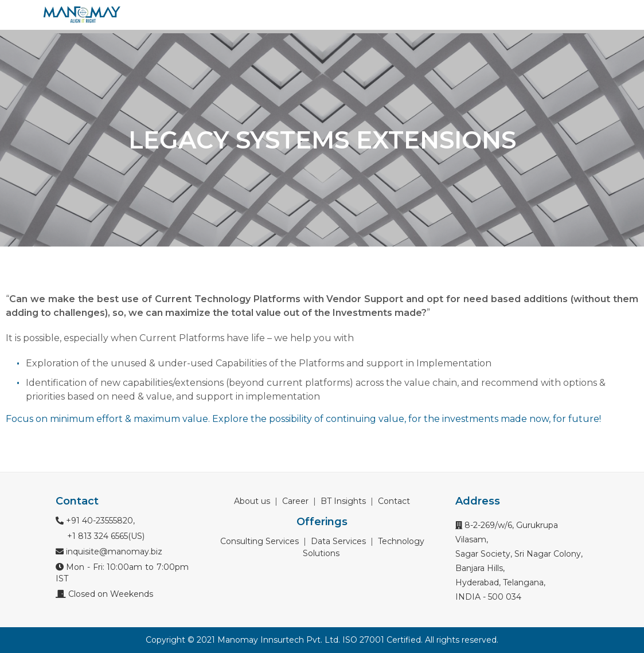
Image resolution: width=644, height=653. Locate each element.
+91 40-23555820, (95, 521)
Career (295, 501)
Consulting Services (259, 541)
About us (252, 501)
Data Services (338, 541)
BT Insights (343, 501)
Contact (394, 501)
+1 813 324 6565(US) (105, 536)
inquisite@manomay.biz (109, 552)
